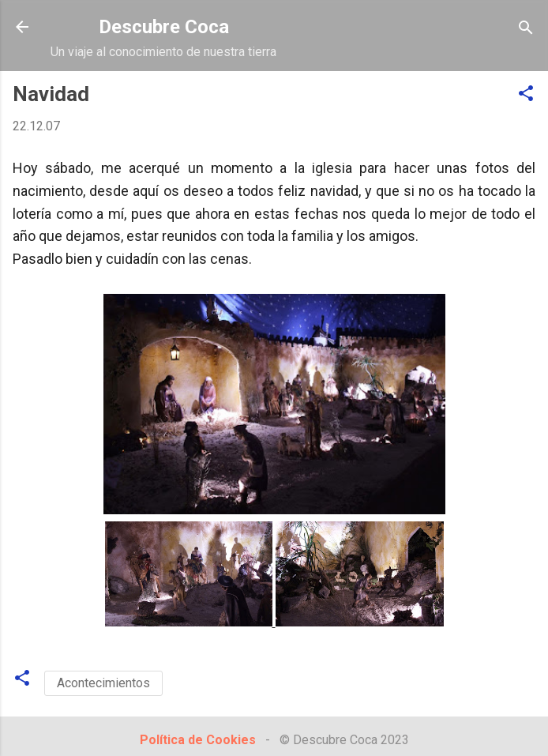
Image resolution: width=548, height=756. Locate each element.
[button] (526, 94)
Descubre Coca (164, 27)
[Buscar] (526, 29)
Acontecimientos (103, 683)
